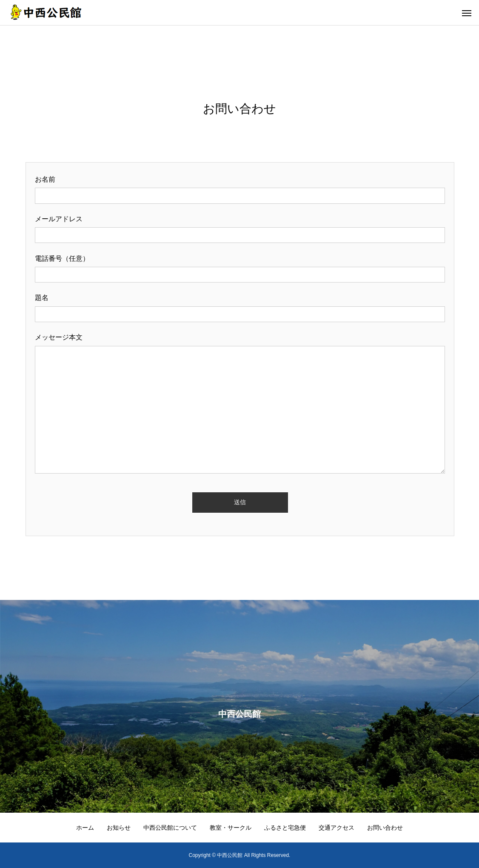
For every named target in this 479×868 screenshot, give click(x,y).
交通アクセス (336, 828)
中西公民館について (170, 828)
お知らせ (119, 828)
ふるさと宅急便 (285, 828)
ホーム (85, 828)
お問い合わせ (385, 828)
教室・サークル (231, 828)
